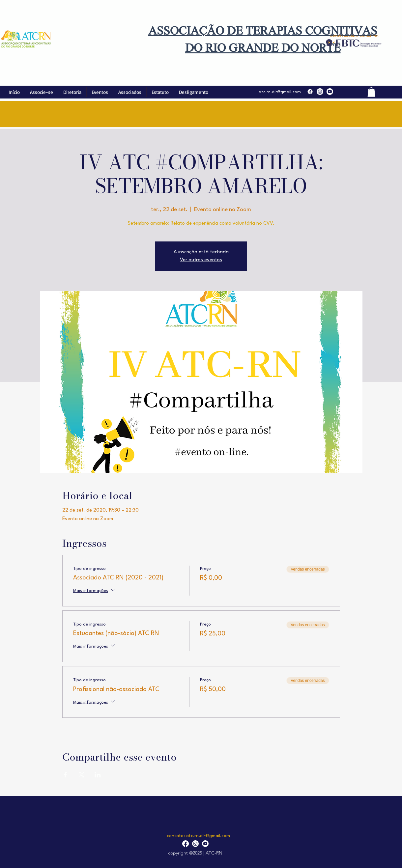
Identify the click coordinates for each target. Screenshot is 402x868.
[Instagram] (320, 92)
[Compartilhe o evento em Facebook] (65, 775)
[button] (371, 92)
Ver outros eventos (201, 260)
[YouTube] (330, 92)
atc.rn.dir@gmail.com (280, 92)
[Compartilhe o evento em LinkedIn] (98, 775)
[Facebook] (310, 92)
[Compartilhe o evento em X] (82, 775)
